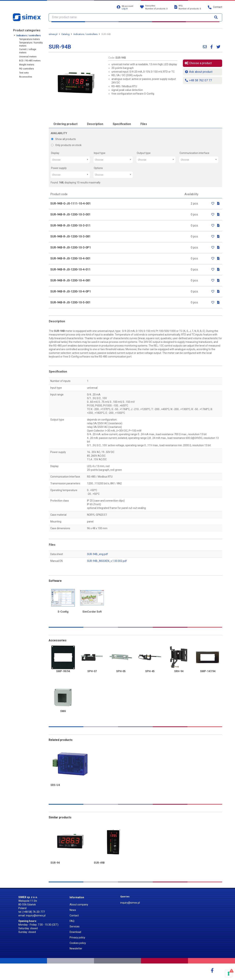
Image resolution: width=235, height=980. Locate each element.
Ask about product (199, 72)
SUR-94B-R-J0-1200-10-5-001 (70, 302)
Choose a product (198, 63)
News (73, 910)
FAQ (72, 921)
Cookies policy (78, 943)
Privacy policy (77, 937)
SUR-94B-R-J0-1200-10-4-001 (70, 258)
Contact (74, 915)
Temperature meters (29, 39)
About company (79, 905)
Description (95, 124)
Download (75, 932)
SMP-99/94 (63, 671)
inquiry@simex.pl (36, 915)
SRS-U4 (55, 785)
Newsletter (76, 948)
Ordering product (65, 124)
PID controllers (27, 69)
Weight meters (27, 65)
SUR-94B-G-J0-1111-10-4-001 (70, 203)
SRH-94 (179, 671)
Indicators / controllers (29, 36)
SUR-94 (55, 863)
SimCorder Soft (92, 612)
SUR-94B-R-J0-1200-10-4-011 (70, 269)
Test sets (24, 73)
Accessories (26, 77)
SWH (63, 711)
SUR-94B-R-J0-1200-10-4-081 (70, 280)
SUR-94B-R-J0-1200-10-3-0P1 (71, 247)
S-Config (63, 612)
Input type (100, 153)
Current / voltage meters (28, 51)
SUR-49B (99, 863)
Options (98, 168)
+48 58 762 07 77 (198, 80)
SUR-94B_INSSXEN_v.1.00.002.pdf (107, 561)
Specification (122, 124)
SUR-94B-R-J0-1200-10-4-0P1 (71, 291)
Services (75, 926)
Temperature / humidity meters (31, 44)
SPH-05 (121, 671)
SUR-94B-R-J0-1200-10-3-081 (70, 236)
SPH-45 (150, 671)
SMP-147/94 (208, 671)
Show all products (63, 139)
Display (55, 153)
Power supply (59, 168)
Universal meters (28, 57)
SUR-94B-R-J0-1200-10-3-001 (70, 214)
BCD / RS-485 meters (30, 61)
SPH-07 (92, 671)
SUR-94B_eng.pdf (97, 554)
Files (144, 124)
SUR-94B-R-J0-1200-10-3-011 (70, 225)
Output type (144, 153)
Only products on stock (66, 145)
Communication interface (194, 153)
